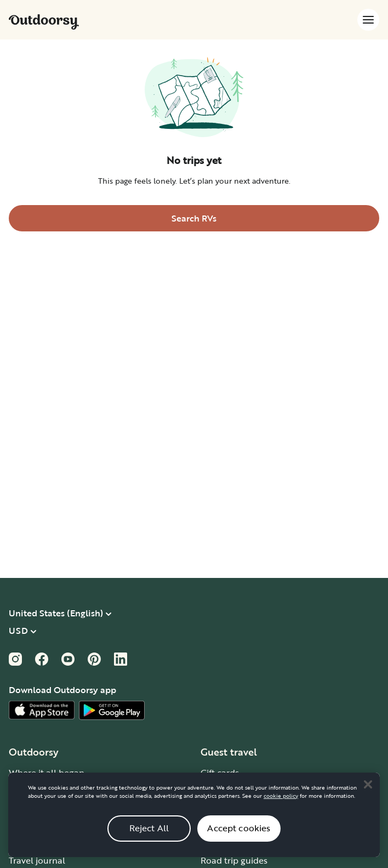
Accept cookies (239, 840)
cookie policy (281, 807)
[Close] (368, 796)
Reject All (149, 840)
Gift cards (220, 773)
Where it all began (47, 773)
